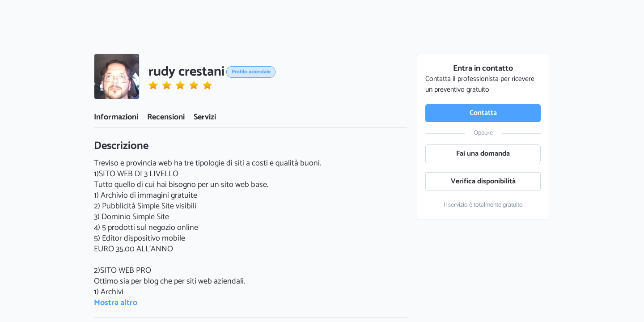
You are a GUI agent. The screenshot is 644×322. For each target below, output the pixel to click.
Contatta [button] (483, 113)
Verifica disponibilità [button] (483, 181)
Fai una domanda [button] (483, 154)
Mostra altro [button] (116, 303)
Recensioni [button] (166, 117)
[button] (117, 76)
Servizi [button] (205, 117)
